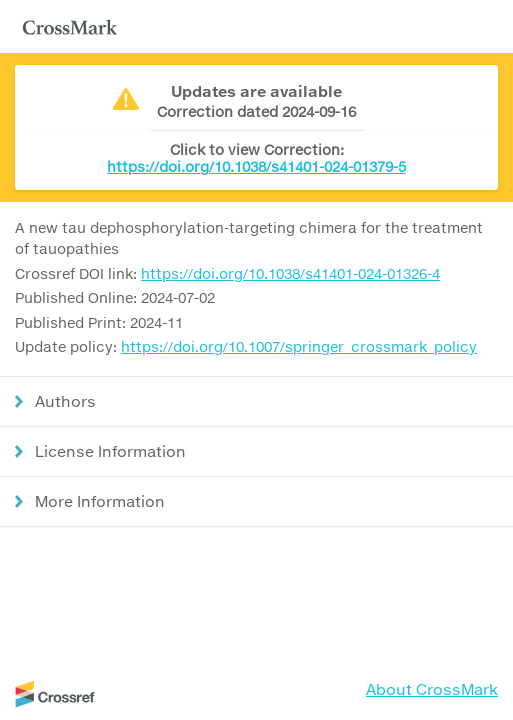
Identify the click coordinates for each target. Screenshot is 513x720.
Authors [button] (65, 401)
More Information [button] (100, 501)
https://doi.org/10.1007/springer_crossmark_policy (299, 346)
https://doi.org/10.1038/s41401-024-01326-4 (290, 273)
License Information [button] (110, 451)
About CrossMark (432, 689)
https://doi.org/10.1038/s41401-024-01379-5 (256, 166)
